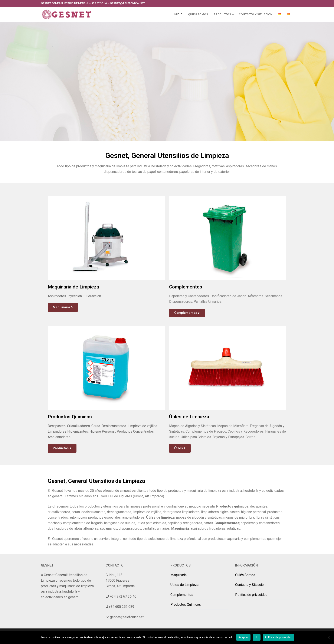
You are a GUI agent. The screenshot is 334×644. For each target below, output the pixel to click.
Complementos (182, 595)
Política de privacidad (251, 595)
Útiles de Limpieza (184, 585)
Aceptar (243, 637)
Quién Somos (245, 575)
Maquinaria (179, 575)
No (257, 637)
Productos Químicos (186, 605)
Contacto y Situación (250, 585)
